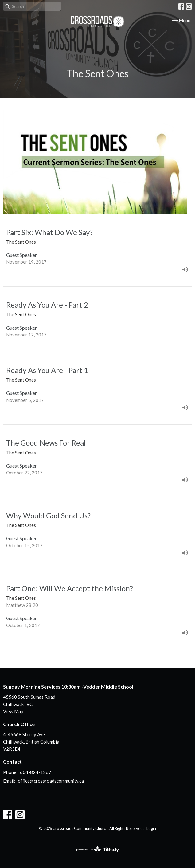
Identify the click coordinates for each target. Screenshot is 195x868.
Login (151, 828)
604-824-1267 (36, 772)
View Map (13, 711)
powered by (97, 849)
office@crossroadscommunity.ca (51, 781)
